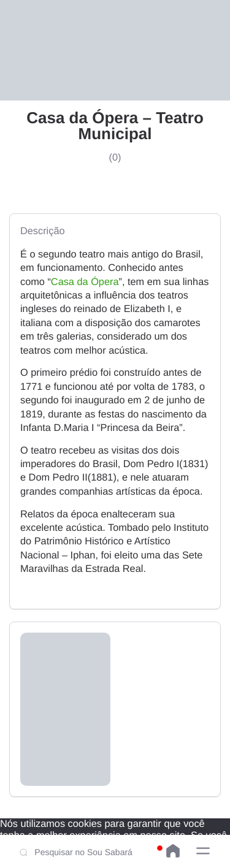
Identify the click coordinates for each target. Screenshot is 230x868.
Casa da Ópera (85, 282)
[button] (203, 851)
